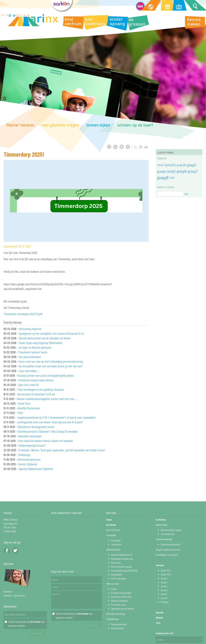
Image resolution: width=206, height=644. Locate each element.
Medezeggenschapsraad (122, 559)
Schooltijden (117, 574)
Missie (114, 589)
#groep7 (161, 165)
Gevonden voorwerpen (30, 436)
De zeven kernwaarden (121, 593)
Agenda (160, 612)
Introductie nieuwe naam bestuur (36, 380)
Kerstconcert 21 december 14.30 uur (36, 394)
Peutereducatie (168, 534)
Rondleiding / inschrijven (167, 555)
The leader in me (118, 605)
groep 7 (164, 594)
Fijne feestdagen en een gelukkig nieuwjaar (41, 389)
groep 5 (164, 586)
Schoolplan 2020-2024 (121, 597)
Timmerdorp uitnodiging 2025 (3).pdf (23, 314)
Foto (158, 623)
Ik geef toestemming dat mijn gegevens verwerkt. (27, 624)
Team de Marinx (113, 530)
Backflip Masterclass (29, 408)
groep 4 (164, 582)
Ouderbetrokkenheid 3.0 (122, 555)
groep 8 (164, 598)
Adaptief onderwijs (119, 601)
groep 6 (164, 590)
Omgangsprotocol (119, 624)
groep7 (193, 171)
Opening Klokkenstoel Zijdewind (36, 469)
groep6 (182, 171)
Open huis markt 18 (28, 385)
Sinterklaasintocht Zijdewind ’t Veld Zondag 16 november (48, 431)
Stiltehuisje (24, 455)
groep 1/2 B (166, 574)
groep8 (163, 177)
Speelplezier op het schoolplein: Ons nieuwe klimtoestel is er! (51, 333)
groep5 (171, 171)
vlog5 (172, 177)
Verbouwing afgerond (30, 329)
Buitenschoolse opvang (121, 567)
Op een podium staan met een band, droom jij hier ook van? (51, 366)
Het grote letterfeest (30, 357)
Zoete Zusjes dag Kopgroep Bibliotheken (40, 343)
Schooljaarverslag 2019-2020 (124, 571)
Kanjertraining (117, 628)
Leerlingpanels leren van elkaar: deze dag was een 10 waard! (50, 422)
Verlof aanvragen (119, 578)
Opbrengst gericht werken (123, 609)
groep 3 (164, 578)
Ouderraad (116, 563)
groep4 (162, 171)
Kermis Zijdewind (28, 464)
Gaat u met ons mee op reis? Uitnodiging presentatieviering (51, 361)
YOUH (20, 413)
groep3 (191, 165)
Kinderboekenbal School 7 (32, 445)
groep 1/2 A (166, 570)
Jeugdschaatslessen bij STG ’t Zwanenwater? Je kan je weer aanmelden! (56, 417)
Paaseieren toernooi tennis (33, 352)
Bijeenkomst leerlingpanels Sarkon (36, 427)
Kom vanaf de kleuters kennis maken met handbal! (46, 441)
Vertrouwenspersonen (29, 459)
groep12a (170, 165)
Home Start (24, 403)
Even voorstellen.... (29, 371)
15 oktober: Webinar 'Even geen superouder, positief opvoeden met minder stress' (62, 450)
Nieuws (160, 618)
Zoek (186, 194)
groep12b (181, 165)
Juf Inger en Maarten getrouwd (35, 347)
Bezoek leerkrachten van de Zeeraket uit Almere (45, 338)
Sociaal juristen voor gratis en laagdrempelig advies (46, 375)
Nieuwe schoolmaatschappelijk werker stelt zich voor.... (47, 399)
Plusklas (165, 602)
